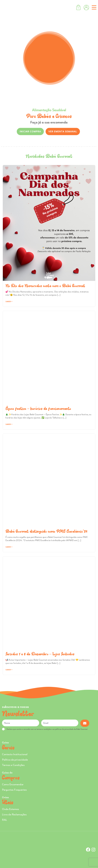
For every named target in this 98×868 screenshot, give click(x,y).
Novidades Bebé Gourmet (49, 156)
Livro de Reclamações (14, 814)
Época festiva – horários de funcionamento (38, 408)
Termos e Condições (13, 765)
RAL (5, 820)
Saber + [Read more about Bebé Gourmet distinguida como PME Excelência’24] (9, 547)
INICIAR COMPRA (30, 132)
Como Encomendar (13, 784)
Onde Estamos (10, 809)
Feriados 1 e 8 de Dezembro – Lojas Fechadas (40, 654)
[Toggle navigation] (94, 7)
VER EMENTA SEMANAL (63, 132)
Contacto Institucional (15, 754)
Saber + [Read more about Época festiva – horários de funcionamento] (9, 424)
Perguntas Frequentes (14, 790)
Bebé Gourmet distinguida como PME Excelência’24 (46, 531)
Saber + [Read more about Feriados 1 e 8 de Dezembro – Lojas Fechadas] (9, 670)
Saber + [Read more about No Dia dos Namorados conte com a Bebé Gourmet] (9, 301)
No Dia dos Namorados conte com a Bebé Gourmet (45, 286)
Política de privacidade (15, 760)
